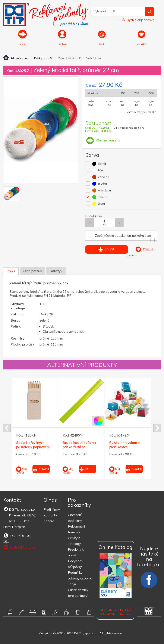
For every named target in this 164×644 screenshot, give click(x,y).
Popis (11, 271)
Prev (7, 428)
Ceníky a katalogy (74, 541)
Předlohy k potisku (76, 553)
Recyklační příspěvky (76, 564)
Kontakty (50, 516)
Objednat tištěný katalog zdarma (116, 612)
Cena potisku (32, 271)
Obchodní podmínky (75, 518)
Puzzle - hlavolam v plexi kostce (124, 445)
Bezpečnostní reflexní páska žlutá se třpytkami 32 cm (79, 447)
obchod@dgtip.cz (19, 548)
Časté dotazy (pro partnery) (78, 593)
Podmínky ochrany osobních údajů (81, 579)
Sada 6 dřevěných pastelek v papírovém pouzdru (33, 447)
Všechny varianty (103, 140)
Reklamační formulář (76, 529)
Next (157, 428)
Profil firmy (52, 510)
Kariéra (49, 521)
